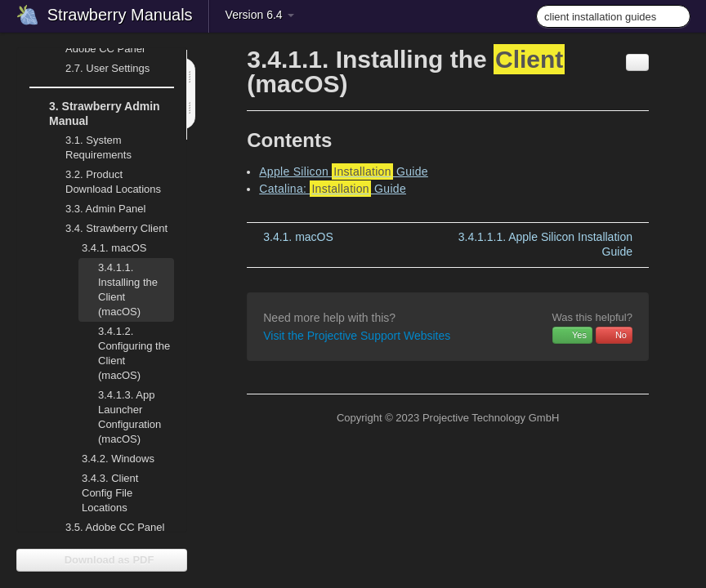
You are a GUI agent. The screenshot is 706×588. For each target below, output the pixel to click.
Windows (108, 459)
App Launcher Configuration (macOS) (120, 415)
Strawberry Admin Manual (95, 112)
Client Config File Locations (110, 493)
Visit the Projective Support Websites (357, 336)
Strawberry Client (107, 229)
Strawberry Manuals (120, 15)
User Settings (98, 69)
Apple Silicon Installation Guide (545, 244)
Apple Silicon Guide (344, 171)
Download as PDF (102, 560)
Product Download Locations (113, 182)
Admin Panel (96, 209)
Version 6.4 (260, 15)
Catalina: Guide (333, 189)
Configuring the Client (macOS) (134, 353)
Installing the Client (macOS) (118, 288)
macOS (105, 248)
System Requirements (89, 146)
